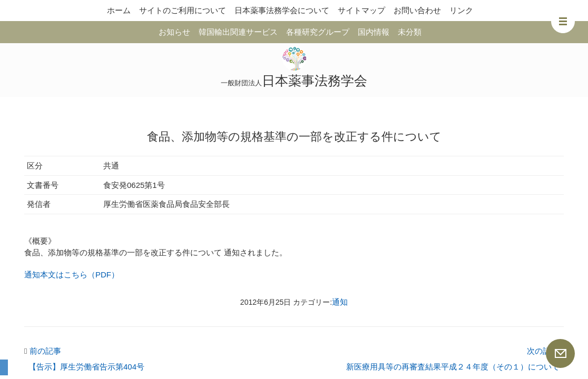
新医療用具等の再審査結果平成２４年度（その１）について (453, 367)
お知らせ (174, 32)
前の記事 (43, 351)
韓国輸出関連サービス (238, 32)
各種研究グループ (318, 32)
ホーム (119, 10)
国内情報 (374, 32)
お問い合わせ (417, 10)
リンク (461, 10)
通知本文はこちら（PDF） (72, 275)
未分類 (410, 32)
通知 (340, 302)
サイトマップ (361, 10)
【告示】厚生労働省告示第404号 (86, 367)
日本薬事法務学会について (282, 10)
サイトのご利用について (183, 10)
